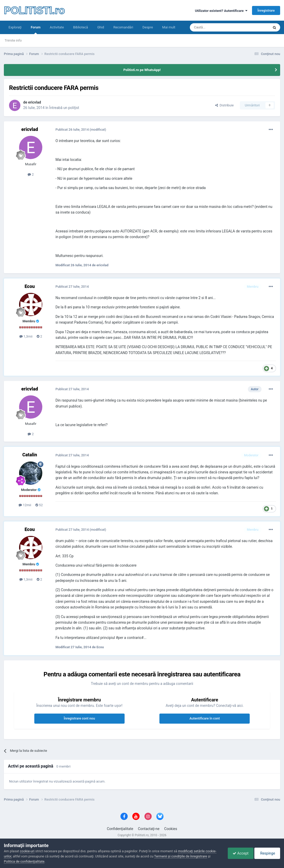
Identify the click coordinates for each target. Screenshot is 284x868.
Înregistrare (266, 10)
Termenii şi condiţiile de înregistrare (181, 856)
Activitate (57, 27)
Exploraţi (15, 27)
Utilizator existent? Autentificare (221, 11)
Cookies (171, 829)
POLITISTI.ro (34, 10)
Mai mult (169, 27)
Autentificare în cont (205, 718)
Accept (239, 853)
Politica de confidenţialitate (24, 861)
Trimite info (13, 40)
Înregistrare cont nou (79, 718)
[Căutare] (215, 27)
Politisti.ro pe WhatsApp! (142, 70)
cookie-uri (27, 851)
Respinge (267, 853)
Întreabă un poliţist (64, 108)
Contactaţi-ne (149, 829)
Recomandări (123, 27)
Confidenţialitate (120, 829)
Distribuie (224, 105)
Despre (148, 27)
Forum (36, 30)
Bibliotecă (81, 27)
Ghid (101, 27)
